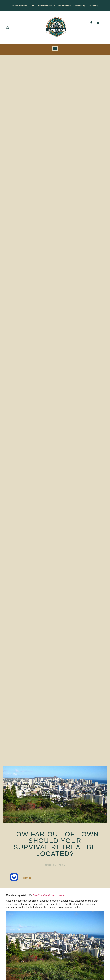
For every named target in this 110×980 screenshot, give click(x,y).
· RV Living (93, 6)
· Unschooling (79, 6)
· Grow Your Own (20, 6)
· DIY (32, 6)
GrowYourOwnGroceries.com (48, 895)
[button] (55, 48)
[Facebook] (91, 23)
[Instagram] (99, 23)
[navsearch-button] (8, 28)
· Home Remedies (46, 6)
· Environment (64, 6)
